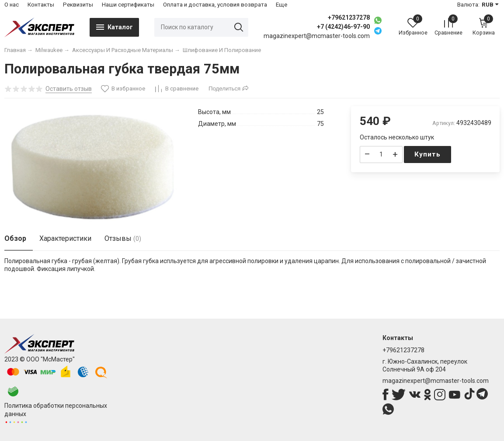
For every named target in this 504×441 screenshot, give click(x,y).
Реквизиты (78, 5)
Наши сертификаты (128, 5)
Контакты (41, 5)
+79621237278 (349, 17)
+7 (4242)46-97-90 (343, 27)
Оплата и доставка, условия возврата (215, 5)
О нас (12, 5)
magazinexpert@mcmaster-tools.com (436, 381)
